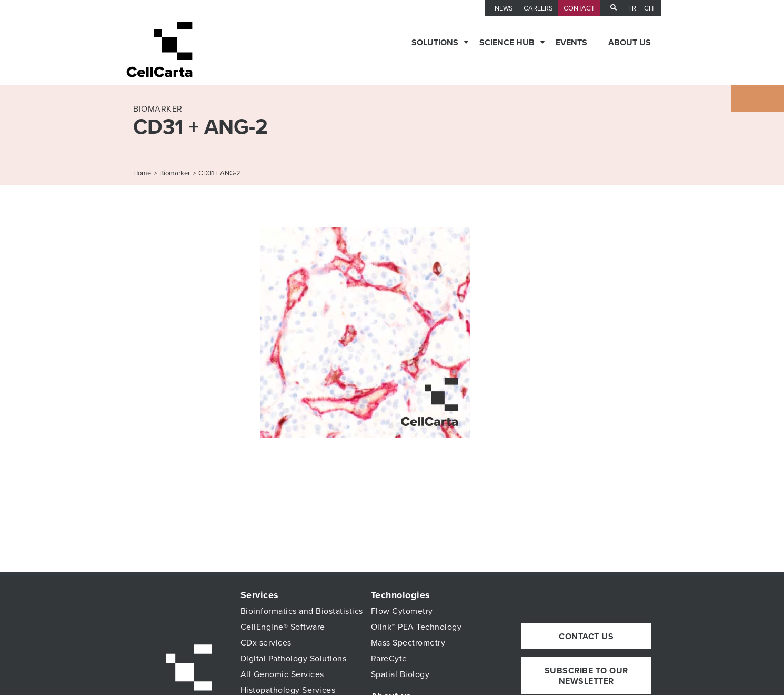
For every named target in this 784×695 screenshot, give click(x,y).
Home (142, 173)
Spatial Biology (400, 674)
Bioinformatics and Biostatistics (302, 611)
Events (571, 43)
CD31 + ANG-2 (219, 173)
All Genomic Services (282, 674)
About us (630, 43)
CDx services (266, 643)
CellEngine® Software (283, 627)
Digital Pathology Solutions (294, 659)
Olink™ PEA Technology (416, 627)
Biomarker (175, 173)
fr (632, 8)
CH (649, 8)
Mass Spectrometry (408, 643)
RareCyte (389, 659)
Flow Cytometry (402, 611)
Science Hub (507, 43)
